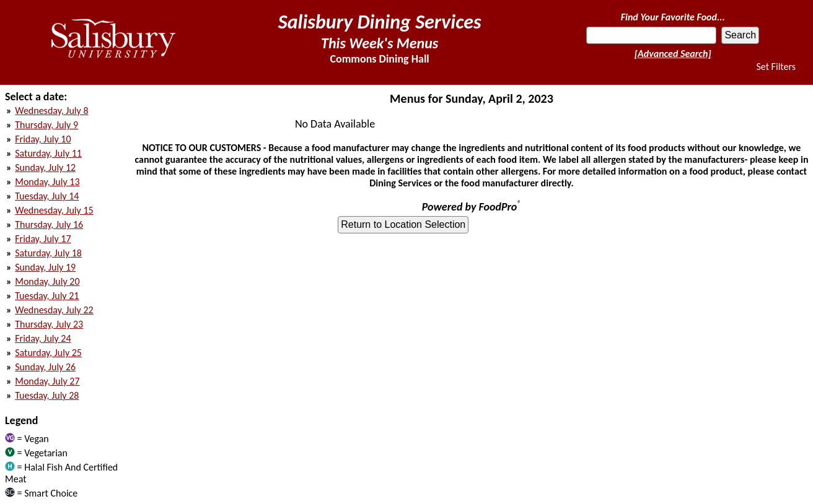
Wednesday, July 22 (54, 310)
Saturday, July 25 (48, 353)
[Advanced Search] (673, 54)
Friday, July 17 (43, 239)
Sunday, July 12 (45, 167)
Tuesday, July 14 (47, 196)
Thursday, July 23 (49, 324)
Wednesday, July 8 (51, 111)
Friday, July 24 (43, 338)
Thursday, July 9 (46, 125)
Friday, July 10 (43, 139)
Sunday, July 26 (45, 367)
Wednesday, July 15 (54, 210)
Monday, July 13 (47, 182)
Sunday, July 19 (45, 267)
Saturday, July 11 (48, 153)
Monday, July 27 (47, 381)
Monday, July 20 (47, 281)
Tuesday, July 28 (47, 395)
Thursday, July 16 (49, 224)
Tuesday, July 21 (47, 296)
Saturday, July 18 (48, 253)
